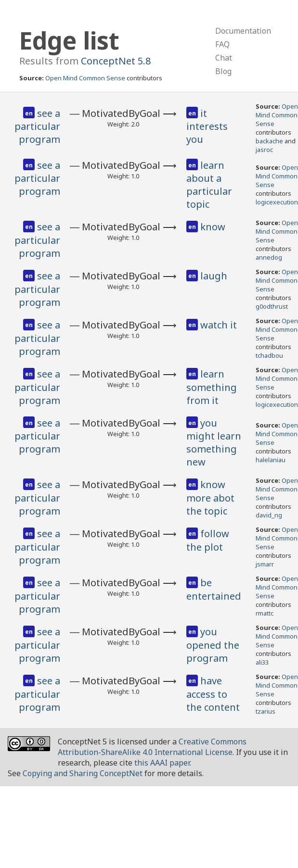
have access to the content (213, 694)
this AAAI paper (162, 763)
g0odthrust (272, 306)
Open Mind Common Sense (85, 78)
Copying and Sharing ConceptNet (83, 773)
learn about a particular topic (209, 185)
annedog (269, 257)
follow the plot (208, 540)
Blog (223, 71)
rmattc (265, 613)
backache (269, 141)
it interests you (207, 126)
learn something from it (212, 387)
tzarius (266, 711)
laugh (214, 276)
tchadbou (269, 355)
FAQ (222, 44)
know (213, 227)
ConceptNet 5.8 (116, 61)
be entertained (214, 589)
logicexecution (277, 202)
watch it (219, 325)
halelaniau (271, 460)
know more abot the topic (210, 498)
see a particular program (37, 126)
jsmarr (265, 564)
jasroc (264, 150)
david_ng (269, 515)
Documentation (243, 31)
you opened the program (213, 645)
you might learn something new (214, 443)
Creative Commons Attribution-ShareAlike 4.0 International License (152, 747)
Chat (224, 58)
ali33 (262, 662)
